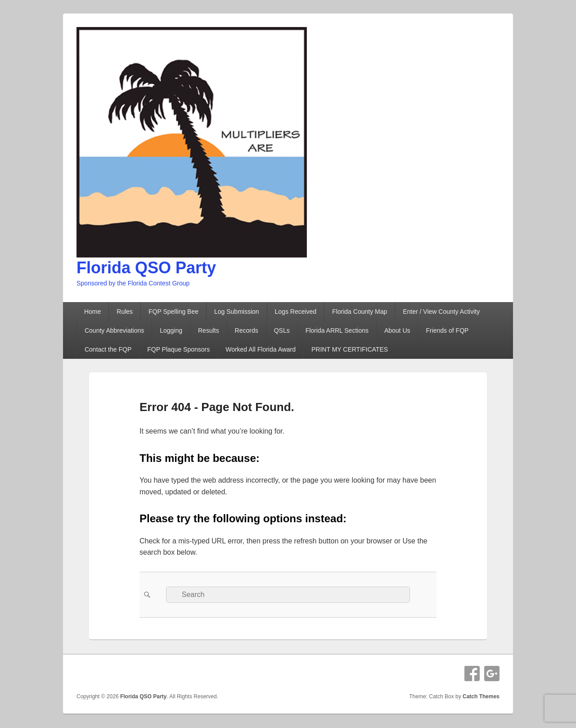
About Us (397, 330)
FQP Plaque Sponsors (178, 349)
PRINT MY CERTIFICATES (350, 349)
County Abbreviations (114, 330)
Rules (125, 312)
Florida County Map (360, 312)
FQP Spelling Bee (173, 312)
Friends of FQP (447, 330)
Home (92, 312)
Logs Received (296, 312)
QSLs (282, 330)
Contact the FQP (108, 349)
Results (209, 330)
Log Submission (237, 312)
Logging (171, 330)
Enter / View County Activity (441, 312)
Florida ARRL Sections (337, 330)
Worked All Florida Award (261, 349)
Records (247, 330)
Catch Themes (481, 696)
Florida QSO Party (146, 268)
